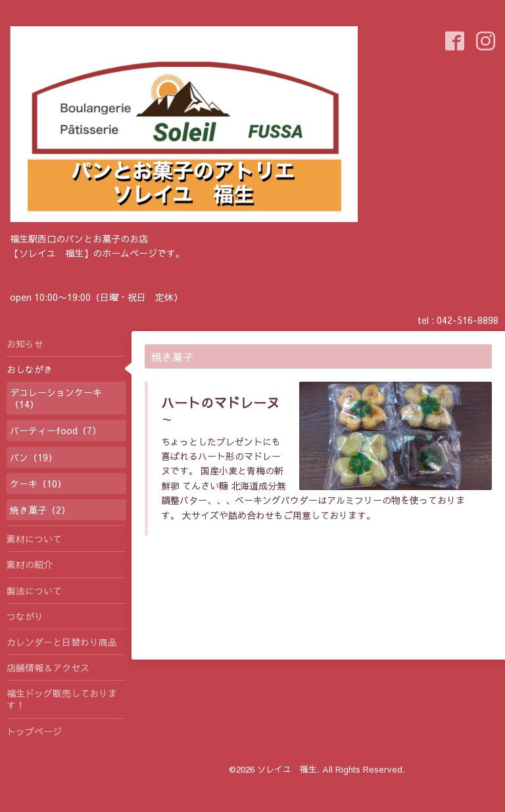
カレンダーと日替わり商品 (62, 642)
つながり (25, 616)
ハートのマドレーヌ (220, 402)
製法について (34, 591)
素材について (34, 539)
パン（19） (34, 457)
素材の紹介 (30, 564)
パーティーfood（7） (56, 430)
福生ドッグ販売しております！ (62, 699)
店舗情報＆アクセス (48, 667)
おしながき (30, 369)
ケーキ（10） (38, 484)
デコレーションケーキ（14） (56, 398)
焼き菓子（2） (40, 510)
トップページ (34, 731)
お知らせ (25, 344)
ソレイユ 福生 (287, 769)
